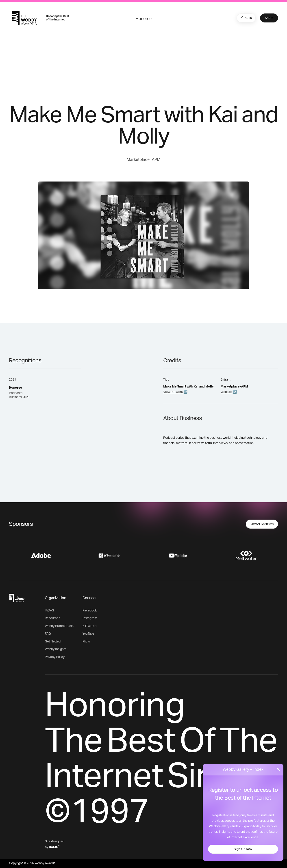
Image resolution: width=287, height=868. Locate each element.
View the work (173, 392)
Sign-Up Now (243, 849)
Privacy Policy (55, 657)
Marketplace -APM (143, 160)
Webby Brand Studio (59, 626)
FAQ (48, 634)
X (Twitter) (90, 626)
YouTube (88, 634)
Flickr (86, 642)
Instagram (90, 618)
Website (226, 392)
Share (269, 18)
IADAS (49, 611)
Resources (52, 618)
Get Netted (53, 642)
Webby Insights (56, 649)
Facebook (90, 611)
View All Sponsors (262, 524)
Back (246, 18)
